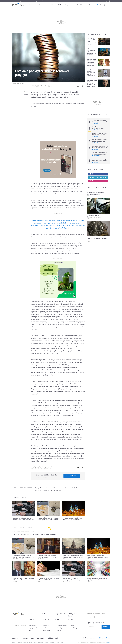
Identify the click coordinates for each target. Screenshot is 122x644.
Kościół (15, 581)
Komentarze (44, 5)
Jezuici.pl (15, 638)
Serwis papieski (33, 626)
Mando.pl (40, 638)
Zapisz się (106, 627)
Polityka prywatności (28, 642)
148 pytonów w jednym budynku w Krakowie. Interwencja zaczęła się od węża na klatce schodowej (48, 520)
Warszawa (92, 5)
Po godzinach (70, 5)
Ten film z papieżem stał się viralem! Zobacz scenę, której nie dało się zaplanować (100, 155)
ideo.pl (108, 642)
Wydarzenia (32, 5)
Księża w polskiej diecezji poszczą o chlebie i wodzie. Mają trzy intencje (100, 160)
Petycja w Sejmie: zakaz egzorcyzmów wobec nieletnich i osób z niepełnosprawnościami (48, 580)
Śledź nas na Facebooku (98, 174)
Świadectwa (46, 628)
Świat (16, 79)
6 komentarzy (96, 123)
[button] (104, 5)
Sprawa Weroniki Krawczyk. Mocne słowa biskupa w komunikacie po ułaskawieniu (91, 62)
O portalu (14, 642)
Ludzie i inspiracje (75, 628)
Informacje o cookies (54, 642)
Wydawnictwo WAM (28, 638)
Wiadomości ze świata (68, 521)
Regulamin (20, 642)
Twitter (107, 1)
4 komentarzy (96, 136)
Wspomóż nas (72, 476)
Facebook (104, 1)
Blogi (36, 1)
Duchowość (46, 626)
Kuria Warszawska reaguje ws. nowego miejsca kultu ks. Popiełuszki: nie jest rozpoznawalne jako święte (92, 75)
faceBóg (42, 1)
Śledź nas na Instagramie (98, 181)
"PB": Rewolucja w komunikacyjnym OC (94, 216)
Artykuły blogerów (33, 628)
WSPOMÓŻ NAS (104, 638)
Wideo (60, 5)
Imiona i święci (46, 630)
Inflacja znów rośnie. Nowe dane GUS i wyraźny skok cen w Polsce (98, 579)
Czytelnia (45, 619)
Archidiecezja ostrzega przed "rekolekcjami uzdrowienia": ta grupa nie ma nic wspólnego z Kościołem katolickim (91, 54)
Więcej (80, 5)
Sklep (47, 1)
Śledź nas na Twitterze (98, 178)
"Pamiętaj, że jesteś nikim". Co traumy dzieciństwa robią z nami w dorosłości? (92, 42)
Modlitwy (59, 630)
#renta (48, 488)
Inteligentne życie (73, 615)
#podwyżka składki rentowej (52, 490)
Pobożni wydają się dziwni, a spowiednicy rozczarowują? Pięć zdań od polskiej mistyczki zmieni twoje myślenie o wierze (92, 85)
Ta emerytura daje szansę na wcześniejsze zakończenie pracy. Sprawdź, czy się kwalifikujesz (23, 520)
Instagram (109, 1)
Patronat (62, 642)
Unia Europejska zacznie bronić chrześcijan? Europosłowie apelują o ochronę (73, 520)
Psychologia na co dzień (63, 628)
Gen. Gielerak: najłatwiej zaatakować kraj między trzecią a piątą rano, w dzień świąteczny (73, 557)
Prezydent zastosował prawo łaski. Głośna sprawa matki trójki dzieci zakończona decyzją (47, 557)
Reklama (47, 642)
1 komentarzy (96, 143)
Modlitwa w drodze (28, 1)
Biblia (14, 1)
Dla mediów (41, 642)
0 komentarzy (96, 130)
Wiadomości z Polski (18, 521)
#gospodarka (39, 488)
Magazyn (19, 1)
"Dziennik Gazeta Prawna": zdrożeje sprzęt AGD (96, 193)
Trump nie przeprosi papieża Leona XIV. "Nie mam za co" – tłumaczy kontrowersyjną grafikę (24, 580)
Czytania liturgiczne (62, 626)
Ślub (30, 630)
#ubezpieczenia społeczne (61, 488)
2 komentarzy (96, 149)
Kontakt (35, 642)
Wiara (53, 5)
